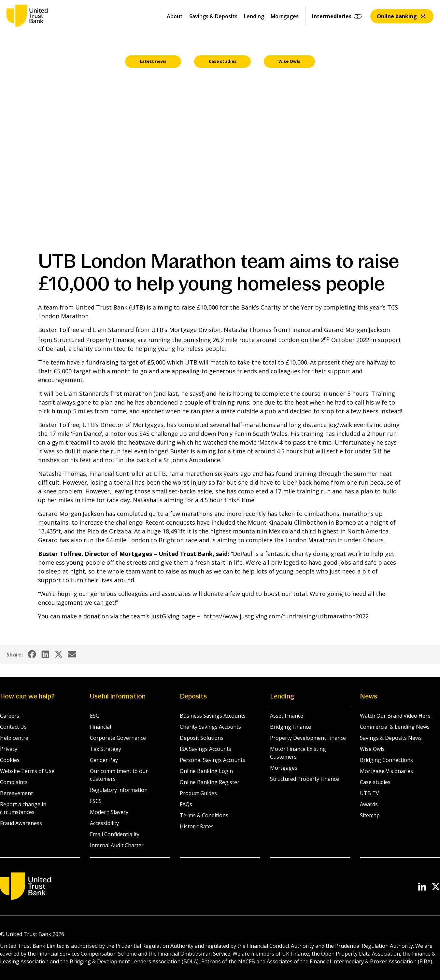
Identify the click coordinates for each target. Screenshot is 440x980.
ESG (95, 716)
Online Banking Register (210, 782)
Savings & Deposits (213, 16)
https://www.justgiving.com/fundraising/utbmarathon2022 (286, 616)
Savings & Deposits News (391, 738)
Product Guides (198, 794)
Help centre (14, 738)
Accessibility (104, 823)
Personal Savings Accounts (213, 760)
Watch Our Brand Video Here (395, 716)
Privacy (9, 749)
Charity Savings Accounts (210, 727)
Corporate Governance (118, 738)
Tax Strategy (106, 749)
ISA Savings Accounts (206, 749)
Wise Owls (372, 749)
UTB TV (369, 794)
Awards (369, 805)
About (175, 16)
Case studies (375, 782)
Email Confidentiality (115, 835)
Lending (254, 16)
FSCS (96, 801)
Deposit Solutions (202, 738)
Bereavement (16, 794)
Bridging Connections (386, 760)
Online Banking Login (206, 771)
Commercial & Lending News (395, 727)
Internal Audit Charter (117, 846)
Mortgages (285, 16)
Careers (10, 716)
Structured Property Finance (305, 779)
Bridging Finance (291, 727)
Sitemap (370, 816)
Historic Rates (197, 827)
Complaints (14, 782)
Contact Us (13, 727)
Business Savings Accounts (213, 716)
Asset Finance (287, 716)
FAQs (186, 805)
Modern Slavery (109, 812)
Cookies (10, 760)
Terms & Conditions (204, 816)
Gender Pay (104, 760)
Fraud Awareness (21, 823)
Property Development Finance (308, 738)
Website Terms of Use (27, 771)
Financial (100, 727)
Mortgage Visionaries (386, 771)
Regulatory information (119, 790)
